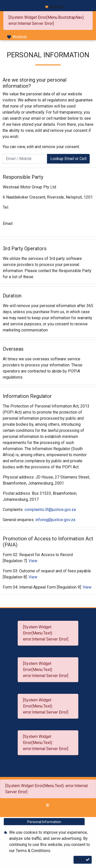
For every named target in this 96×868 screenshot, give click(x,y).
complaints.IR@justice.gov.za (50, 510)
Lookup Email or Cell (68, 159)
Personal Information (44, 822)
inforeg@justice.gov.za (55, 520)
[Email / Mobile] (25, 159)
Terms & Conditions (33, 851)
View (33, 561)
